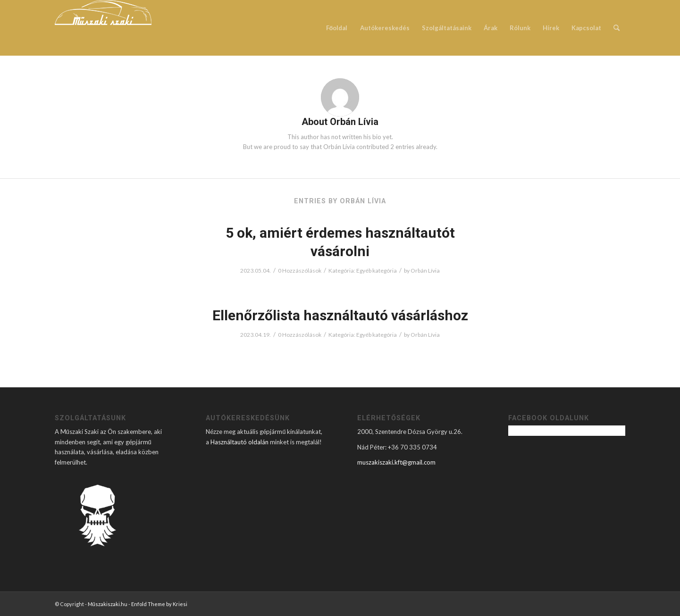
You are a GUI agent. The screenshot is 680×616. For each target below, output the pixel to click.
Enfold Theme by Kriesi (159, 604)
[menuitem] (337, 28)
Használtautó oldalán (239, 442)
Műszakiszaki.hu (108, 604)
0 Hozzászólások (300, 271)
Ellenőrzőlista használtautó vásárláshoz (340, 315)
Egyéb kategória (377, 271)
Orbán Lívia (425, 271)
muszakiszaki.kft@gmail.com (396, 462)
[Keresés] (617, 28)
